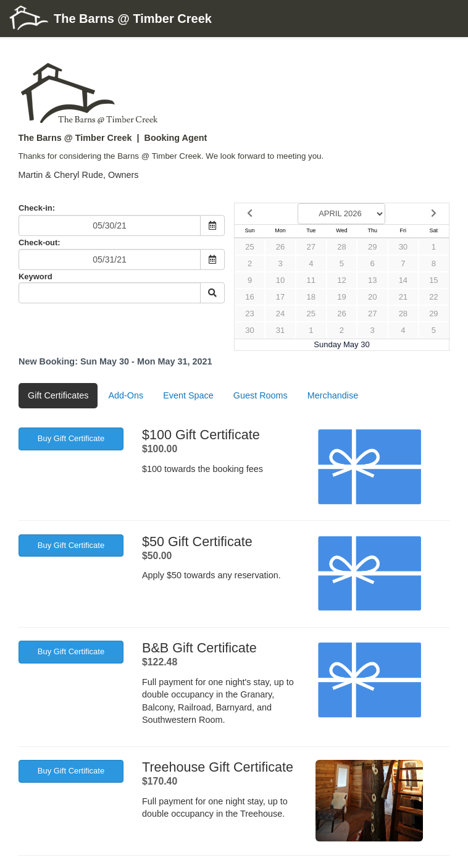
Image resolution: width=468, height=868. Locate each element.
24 (280, 314)
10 (280, 280)
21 (403, 297)
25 (249, 247)
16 (249, 297)
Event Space (188, 395)
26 (280, 247)
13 (372, 280)
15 (433, 280)
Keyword (36, 276)
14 (403, 280)
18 (311, 297)
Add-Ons (126, 395)
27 (311, 247)
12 (341, 280)
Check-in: (37, 208)
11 (311, 280)
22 (433, 297)
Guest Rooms (261, 395)
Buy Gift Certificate (71, 438)
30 (403, 247)
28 (341, 247)
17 (280, 297)
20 (372, 297)
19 (341, 297)
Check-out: (40, 242)
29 (372, 247)
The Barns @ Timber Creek (111, 19)
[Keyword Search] (110, 293)
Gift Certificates (58, 395)
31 (280, 330)
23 (249, 314)
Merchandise (333, 395)
